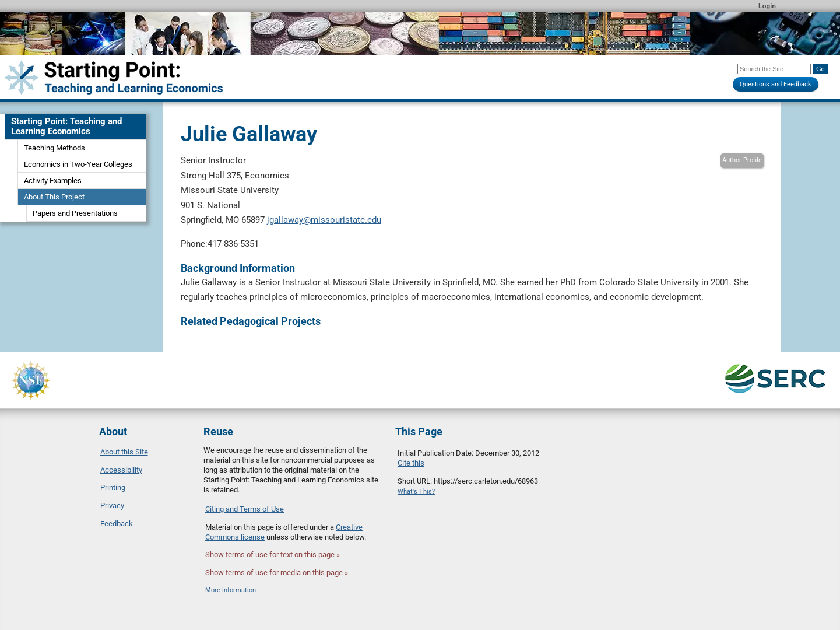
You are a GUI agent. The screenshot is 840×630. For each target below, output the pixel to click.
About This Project (54, 197)
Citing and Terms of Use (245, 509)
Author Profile (742, 160)
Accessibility (121, 470)
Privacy (112, 505)
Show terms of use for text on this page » (273, 554)
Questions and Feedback (776, 84)
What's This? (416, 491)
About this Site (124, 452)
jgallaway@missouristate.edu (324, 220)
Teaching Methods (55, 148)
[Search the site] (774, 69)
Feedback (117, 524)
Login (767, 6)
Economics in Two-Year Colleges (78, 164)
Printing (113, 487)
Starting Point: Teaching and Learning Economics (66, 126)
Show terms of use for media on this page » (277, 573)
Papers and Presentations (75, 213)
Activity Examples (53, 181)
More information (231, 590)
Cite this (411, 463)
